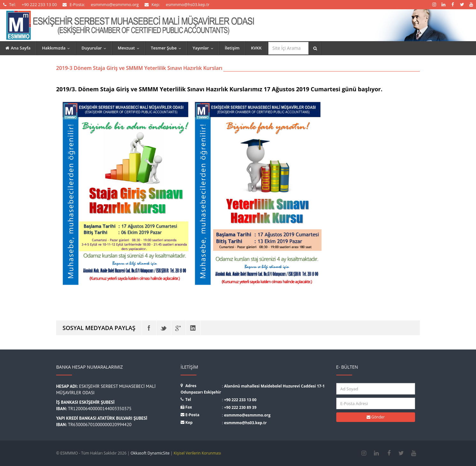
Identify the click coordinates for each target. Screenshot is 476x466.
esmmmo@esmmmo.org (247, 415)
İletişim (232, 48)
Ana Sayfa (18, 48)
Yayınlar (205, 48)
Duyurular (95, 48)
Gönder (376, 417)
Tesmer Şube (167, 48)
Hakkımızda (58, 48)
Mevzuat (130, 48)
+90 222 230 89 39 (240, 407)
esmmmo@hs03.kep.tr (245, 423)
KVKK (256, 48)
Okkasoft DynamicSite (150, 453)
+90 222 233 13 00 (240, 400)
